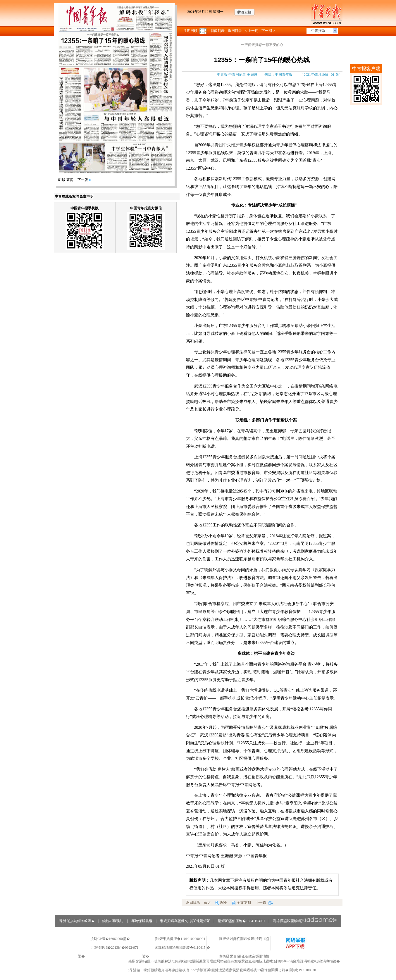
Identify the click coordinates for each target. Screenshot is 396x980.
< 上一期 (252, 31)
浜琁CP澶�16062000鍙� (110, 939)
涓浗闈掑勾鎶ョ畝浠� (77, 921)
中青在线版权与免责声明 (74, 197)
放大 (207, 903)
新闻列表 (218, 31)
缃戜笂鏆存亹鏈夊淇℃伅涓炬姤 (185, 921)
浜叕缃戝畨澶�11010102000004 (180, 939)
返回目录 (235, 31)
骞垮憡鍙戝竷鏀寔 (305, 921)
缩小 (221, 903)
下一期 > (268, 31)
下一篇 (264, 903)
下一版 (84, 180)
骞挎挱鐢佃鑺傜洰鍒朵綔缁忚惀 (244, 956)
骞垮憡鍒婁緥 (142, 921)
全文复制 (241, 903)
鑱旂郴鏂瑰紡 (113, 921)
